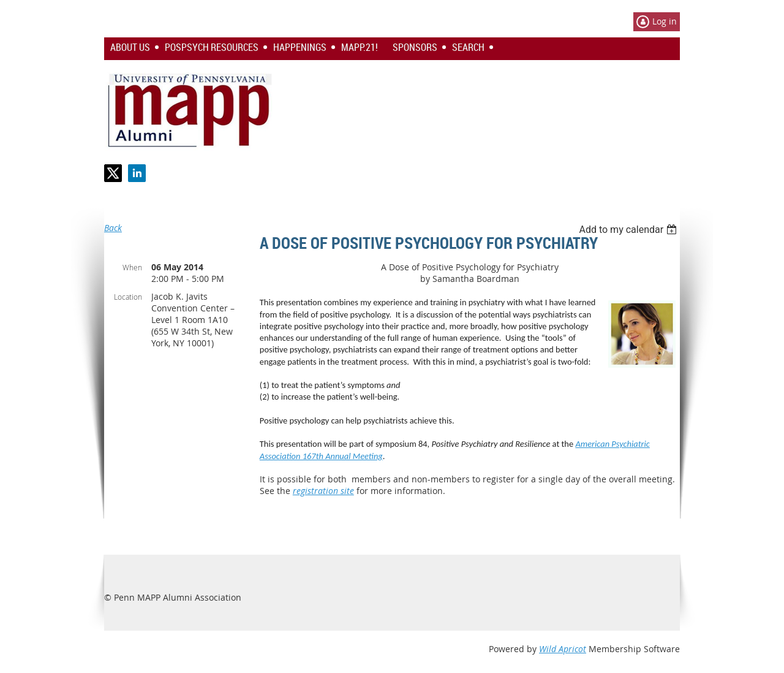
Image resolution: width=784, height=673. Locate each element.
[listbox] (629, 230)
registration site (323, 491)
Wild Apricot (563, 649)
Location (128, 297)
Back (113, 228)
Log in (665, 21)
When (132, 267)
